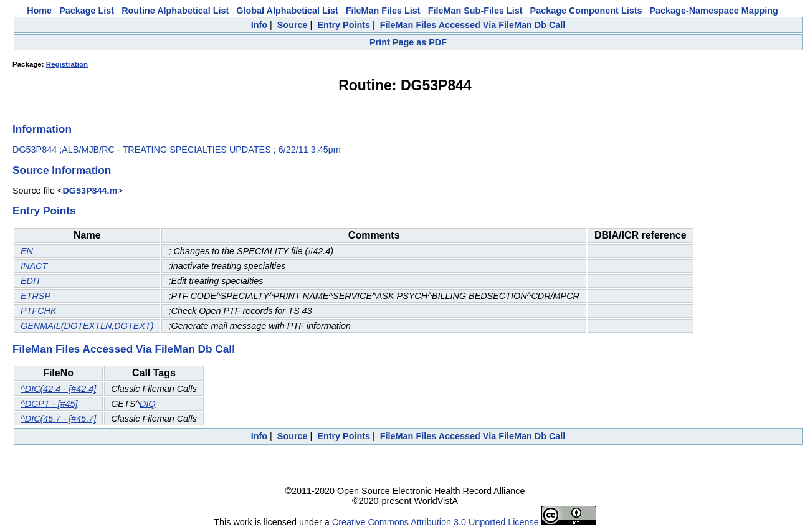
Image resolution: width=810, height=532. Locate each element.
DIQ (148, 404)
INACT (34, 266)
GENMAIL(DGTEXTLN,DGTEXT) (87, 326)
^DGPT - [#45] (49, 404)
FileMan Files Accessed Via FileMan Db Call (473, 25)
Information (42, 129)
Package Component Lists (586, 11)
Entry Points (344, 25)
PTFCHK (39, 311)
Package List (87, 11)
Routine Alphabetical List (175, 11)
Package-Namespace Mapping (714, 11)
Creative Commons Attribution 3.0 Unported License (436, 522)
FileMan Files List (383, 11)
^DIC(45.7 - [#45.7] (58, 419)
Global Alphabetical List (287, 11)
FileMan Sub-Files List (475, 11)
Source (293, 25)
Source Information (62, 170)
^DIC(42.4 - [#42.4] (58, 389)
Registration (67, 64)
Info (259, 25)
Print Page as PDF (408, 42)
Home (39, 11)
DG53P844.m (90, 191)
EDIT (31, 281)
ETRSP (36, 296)
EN (27, 251)
